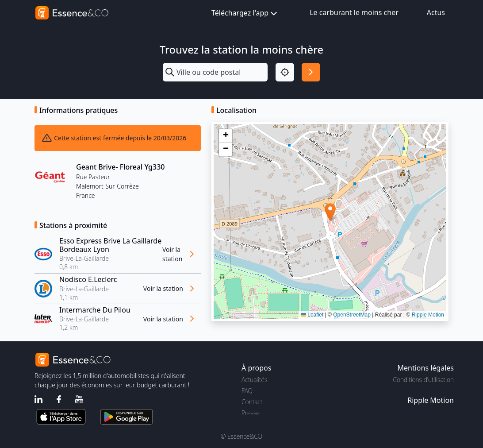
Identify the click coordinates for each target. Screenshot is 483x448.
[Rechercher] (311, 72)
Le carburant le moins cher (354, 12)
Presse (251, 413)
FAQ (247, 391)
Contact (252, 402)
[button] (330, 212)
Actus (436, 12)
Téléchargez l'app (245, 14)
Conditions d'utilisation (423, 380)
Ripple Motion (428, 315)
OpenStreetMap (352, 315)
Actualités (255, 380)
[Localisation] (285, 72)
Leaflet (312, 315)
